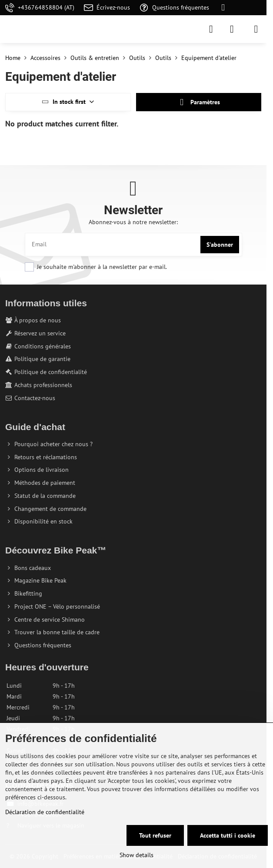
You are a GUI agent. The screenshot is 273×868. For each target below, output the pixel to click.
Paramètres (199, 102)
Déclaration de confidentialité (45, 812)
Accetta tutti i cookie (228, 835)
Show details (136, 855)
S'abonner (220, 245)
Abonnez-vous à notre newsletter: (133, 222)
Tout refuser (155, 835)
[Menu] (256, 29)
